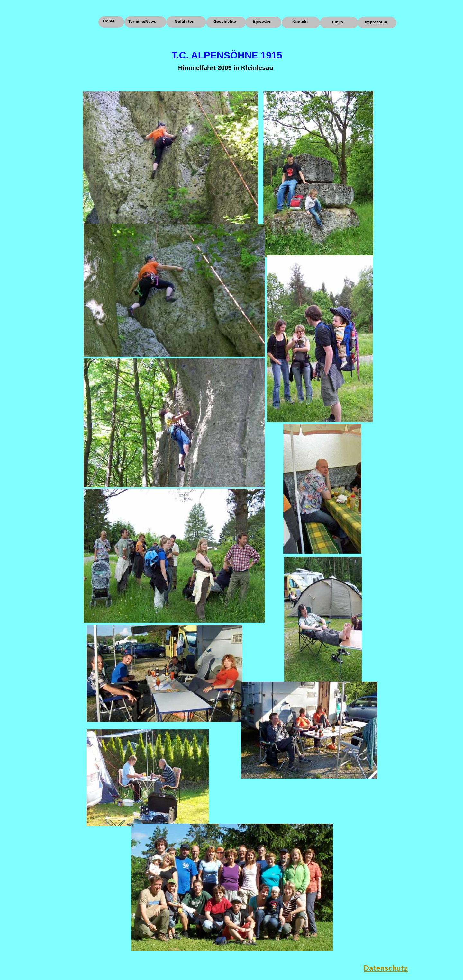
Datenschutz (386, 968)
